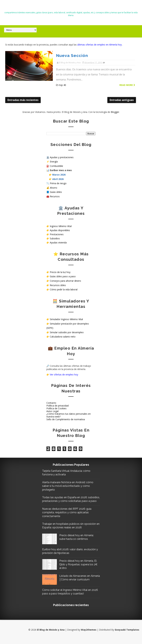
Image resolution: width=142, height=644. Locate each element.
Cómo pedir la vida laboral (64, 289)
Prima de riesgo (58, 183)
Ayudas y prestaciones (62, 157)
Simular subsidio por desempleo (67, 332)
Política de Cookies (56, 408)
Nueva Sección (69, 55)
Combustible (56, 165)
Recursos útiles (58, 285)
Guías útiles (56, 192)
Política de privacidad (58, 405)
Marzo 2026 (59, 174)
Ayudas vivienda (58, 242)
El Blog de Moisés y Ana (71, 7)
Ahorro (54, 187)
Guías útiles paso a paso (63, 276)
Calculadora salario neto (63, 336)
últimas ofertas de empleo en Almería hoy (100, 44)
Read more (127, 85)
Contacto (51, 402)
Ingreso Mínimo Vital (61, 226)
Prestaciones (57, 234)
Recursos (55, 196)
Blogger (115, 111)
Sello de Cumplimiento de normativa (66, 419)
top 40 (59, 85)
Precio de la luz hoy (60, 272)
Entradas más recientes (23, 100)
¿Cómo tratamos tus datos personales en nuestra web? (69, 415)
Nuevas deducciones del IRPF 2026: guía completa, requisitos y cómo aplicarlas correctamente (68, 516)
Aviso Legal (52, 411)
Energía (54, 161)
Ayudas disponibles (60, 230)
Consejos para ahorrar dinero (65, 280)
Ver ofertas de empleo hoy (64, 374)
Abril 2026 (58, 179)
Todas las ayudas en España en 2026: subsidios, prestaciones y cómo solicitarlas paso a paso (69, 501)
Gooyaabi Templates (127, 634)
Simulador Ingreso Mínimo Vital (66, 319)
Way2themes (89, 634)
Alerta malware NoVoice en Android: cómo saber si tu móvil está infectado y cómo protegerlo (69, 485)
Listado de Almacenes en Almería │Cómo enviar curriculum (76, 583)
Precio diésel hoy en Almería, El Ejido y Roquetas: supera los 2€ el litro (79, 568)
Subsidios (55, 238)
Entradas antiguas (122, 100)
